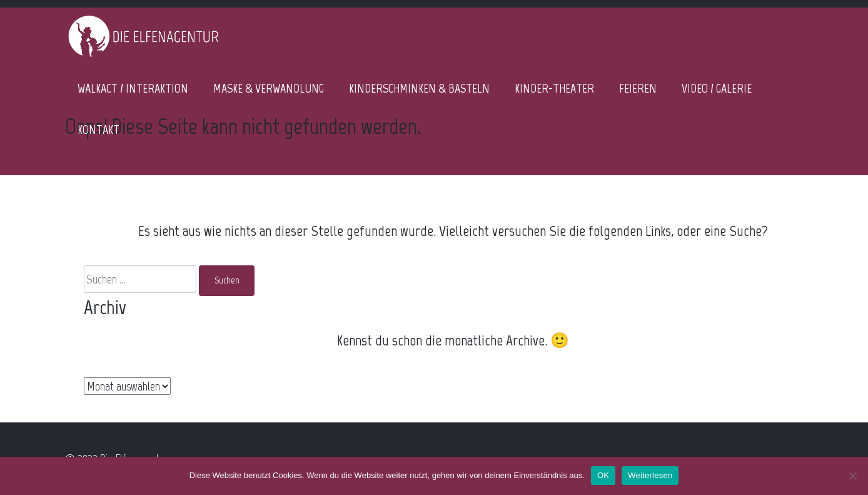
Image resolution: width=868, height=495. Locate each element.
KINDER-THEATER (554, 88)
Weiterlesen (650, 475)
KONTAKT (98, 130)
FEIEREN (638, 88)
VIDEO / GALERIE (717, 88)
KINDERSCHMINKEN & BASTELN (419, 88)
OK (603, 475)
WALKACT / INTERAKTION (133, 88)
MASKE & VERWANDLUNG (269, 88)
